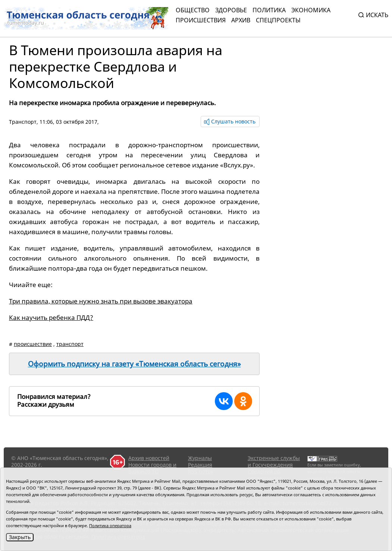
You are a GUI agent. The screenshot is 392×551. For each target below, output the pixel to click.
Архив (241, 20)
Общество (193, 10)
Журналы (200, 458)
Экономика (311, 10)
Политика (269, 10)
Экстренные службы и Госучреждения (274, 461)
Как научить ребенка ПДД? (51, 317)
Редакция (200, 465)
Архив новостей (149, 458)
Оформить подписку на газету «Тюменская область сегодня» (134, 364)
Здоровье (231, 10)
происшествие (33, 344)
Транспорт (23, 122)
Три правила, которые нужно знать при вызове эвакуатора (101, 301)
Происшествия (201, 20)
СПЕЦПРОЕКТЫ (278, 20)
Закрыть (20, 537)
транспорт (70, 344)
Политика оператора (110, 525)
